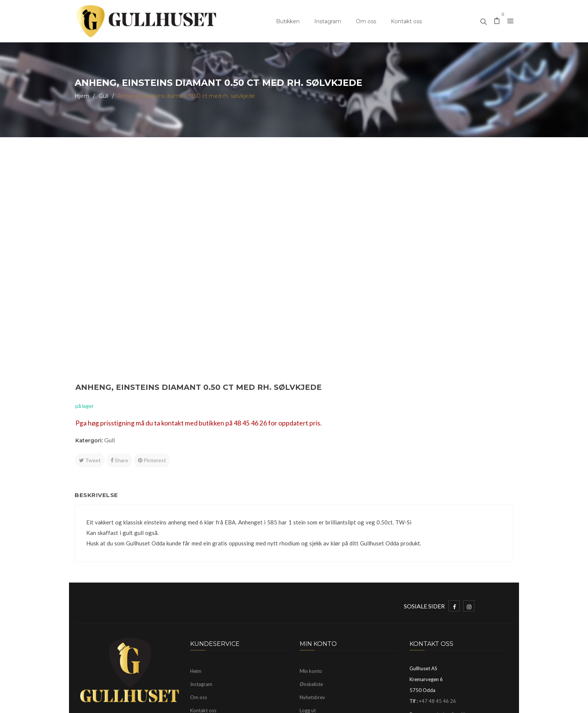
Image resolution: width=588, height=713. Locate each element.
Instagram (328, 21)
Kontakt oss (406, 21)
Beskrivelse (100, 387)
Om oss (366, 21)
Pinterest (377, 245)
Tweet (315, 245)
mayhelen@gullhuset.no (456, 608)
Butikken (288, 21)
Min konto (311, 565)
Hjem (82, 96)
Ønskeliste (311, 578)
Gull (103, 96)
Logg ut (308, 604)
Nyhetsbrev (312, 591)
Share (345, 245)
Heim (196, 565)
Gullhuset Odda (136, 704)
